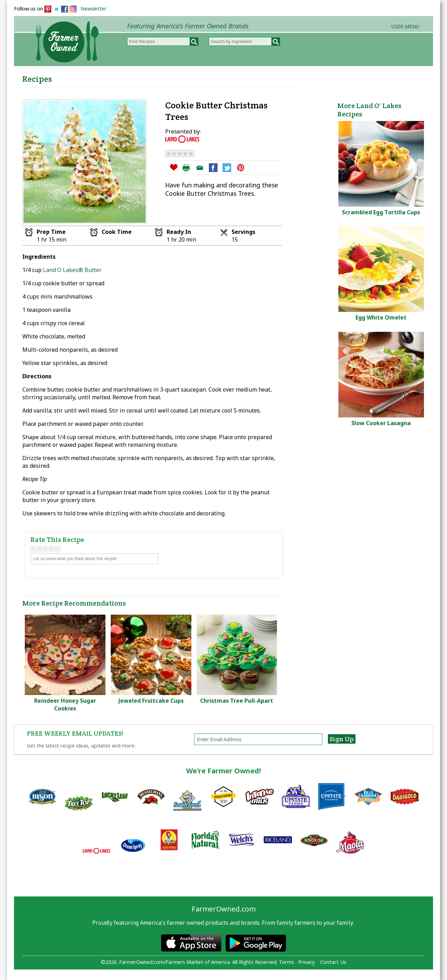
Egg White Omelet (381, 317)
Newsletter (94, 9)
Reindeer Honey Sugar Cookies (65, 704)
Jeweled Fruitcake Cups (151, 701)
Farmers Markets (394, 77)
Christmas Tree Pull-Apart (237, 701)
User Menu (405, 26)
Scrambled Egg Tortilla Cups (381, 212)
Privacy (306, 962)
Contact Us (333, 962)
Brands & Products (323, 77)
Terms (287, 962)
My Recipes (199, 77)
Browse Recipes (143, 77)
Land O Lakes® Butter (72, 270)
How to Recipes (256, 77)
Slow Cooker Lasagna (381, 423)
